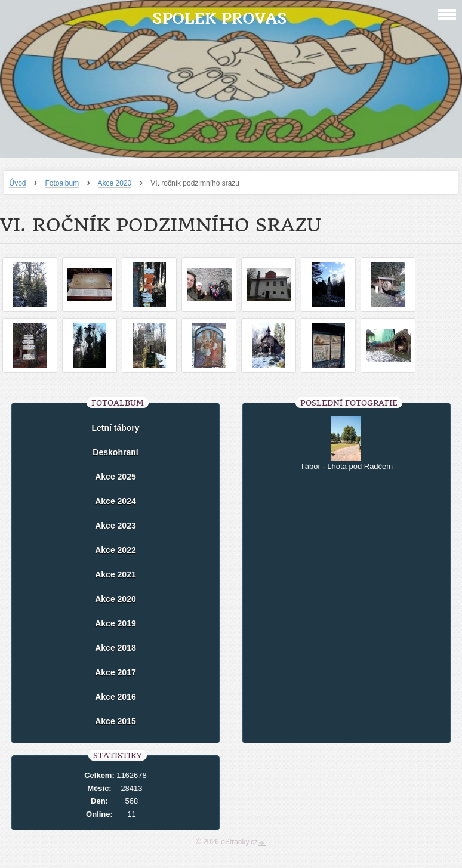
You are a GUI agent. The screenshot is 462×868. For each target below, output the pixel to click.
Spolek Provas (219, 18)
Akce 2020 (115, 183)
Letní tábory (115, 428)
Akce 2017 (115, 672)
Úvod (17, 183)
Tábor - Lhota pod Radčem (346, 466)
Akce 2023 (115, 526)
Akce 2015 (115, 721)
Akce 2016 (115, 697)
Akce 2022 (115, 550)
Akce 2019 (115, 623)
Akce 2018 (115, 648)
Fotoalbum (62, 183)
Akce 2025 (115, 477)
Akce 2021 (115, 574)
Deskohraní (115, 452)
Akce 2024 (115, 501)
